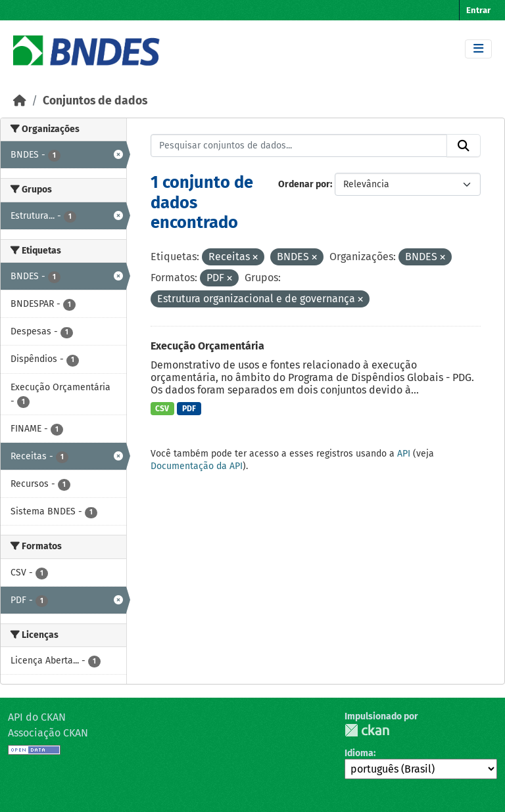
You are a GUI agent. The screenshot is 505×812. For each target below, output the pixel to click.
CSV (162, 409)
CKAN (367, 730)
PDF (189, 409)
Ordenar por (304, 184)
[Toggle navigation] (478, 49)
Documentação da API (197, 466)
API (404, 454)
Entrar (478, 10)
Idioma (359, 753)
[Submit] (464, 146)
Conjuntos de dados (95, 101)
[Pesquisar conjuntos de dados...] (299, 146)
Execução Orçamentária (207, 346)
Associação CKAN (48, 733)
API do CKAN (37, 717)
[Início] (20, 101)
